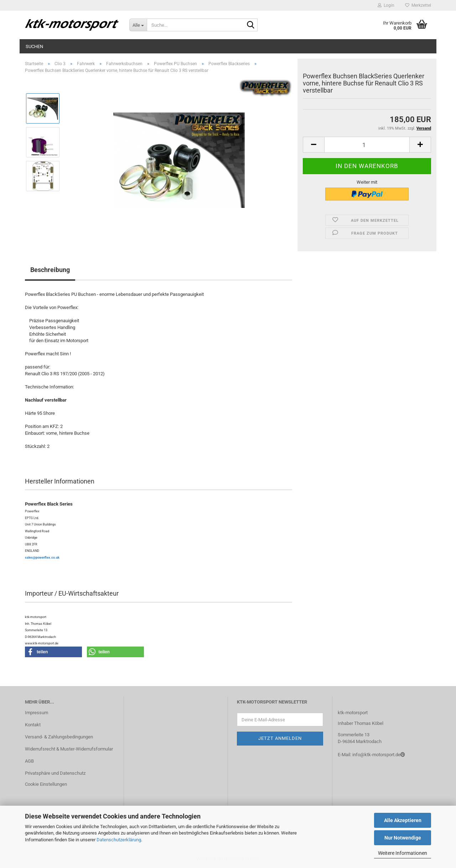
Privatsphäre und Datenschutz (55, 773)
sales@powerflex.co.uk (42, 558)
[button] (313, 145)
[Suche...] (138, 25)
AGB (29, 761)
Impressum (37, 713)
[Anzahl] (367, 145)
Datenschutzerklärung (119, 840)
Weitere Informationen (403, 853)
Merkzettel (418, 5)
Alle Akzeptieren (403, 820)
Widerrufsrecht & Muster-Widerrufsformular (69, 749)
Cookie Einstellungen (46, 784)
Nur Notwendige (403, 838)
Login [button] (386, 5)
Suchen (34, 46)
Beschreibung (50, 270)
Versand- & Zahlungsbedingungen (59, 737)
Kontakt (33, 725)
